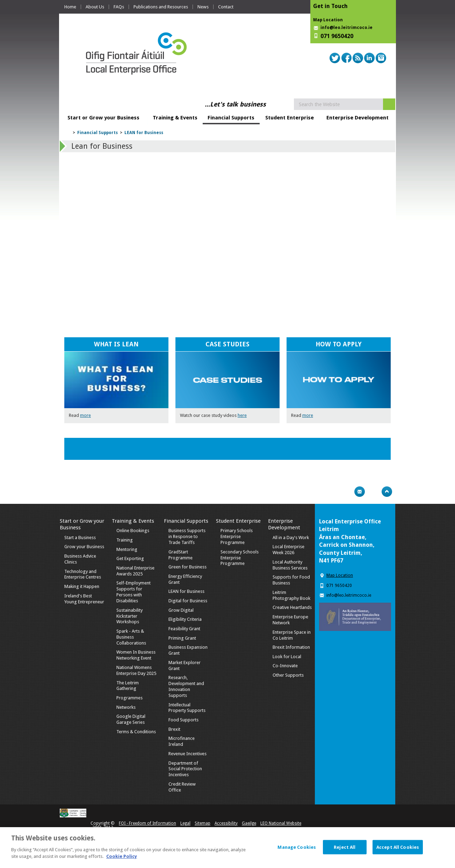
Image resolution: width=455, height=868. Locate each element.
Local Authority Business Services (290, 565)
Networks (126, 707)
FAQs (119, 7)
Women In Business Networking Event (136, 655)
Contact (226, 7)
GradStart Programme (180, 555)
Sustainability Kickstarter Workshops (129, 616)
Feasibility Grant (184, 629)
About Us (95, 7)
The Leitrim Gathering (128, 686)
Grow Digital (181, 610)
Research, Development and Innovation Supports (186, 686)
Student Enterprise (290, 118)
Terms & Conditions (136, 732)
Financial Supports (231, 118)
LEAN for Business (144, 133)
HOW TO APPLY (339, 344)
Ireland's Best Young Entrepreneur (84, 599)
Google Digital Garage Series (131, 719)
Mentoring (127, 549)
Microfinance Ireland (182, 741)
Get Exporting (130, 558)
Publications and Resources (161, 7)
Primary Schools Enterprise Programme (237, 536)
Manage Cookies (297, 847)
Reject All (345, 847)
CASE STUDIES (228, 344)
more (85, 415)
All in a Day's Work (291, 538)
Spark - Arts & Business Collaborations (131, 637)
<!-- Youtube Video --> (227, 234)
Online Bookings (133, 531)
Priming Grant (182, 638)
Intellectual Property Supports (187, 708)
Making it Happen (82, 586)
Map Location (328, 20)
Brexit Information (291, 647)
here (242, 415)
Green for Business (187, 567)
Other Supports (288, 675)
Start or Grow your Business (103, 118)
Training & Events (175, 118)
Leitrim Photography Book (291, 595)
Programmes (129, 698)
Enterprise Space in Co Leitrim (292, 635)
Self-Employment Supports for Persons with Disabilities (133, 592)
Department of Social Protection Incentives (185, 769)
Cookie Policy (122, 856)
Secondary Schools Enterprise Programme (240, 558)
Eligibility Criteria (185, 619)
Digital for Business (188, 601)
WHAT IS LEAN (116, 344)
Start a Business (80, 538)
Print (346, 492)
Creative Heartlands (292, 607)
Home (70, 7)
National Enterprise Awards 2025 (135, 571)
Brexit (174, 729)
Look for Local (287, 657)
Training (125, 540)
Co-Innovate (285, 666)
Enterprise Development (357, 118)
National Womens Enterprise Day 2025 (136, 670)
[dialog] (228, 848)
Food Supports (183, 720)
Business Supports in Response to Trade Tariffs (187, 536)
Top (387, 492)
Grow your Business (84, 547)
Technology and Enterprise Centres (83, 574)
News (203, 7)
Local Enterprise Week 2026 (288, 550)
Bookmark (373, 492)
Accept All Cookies (398, 847)
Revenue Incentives (187, 754)
